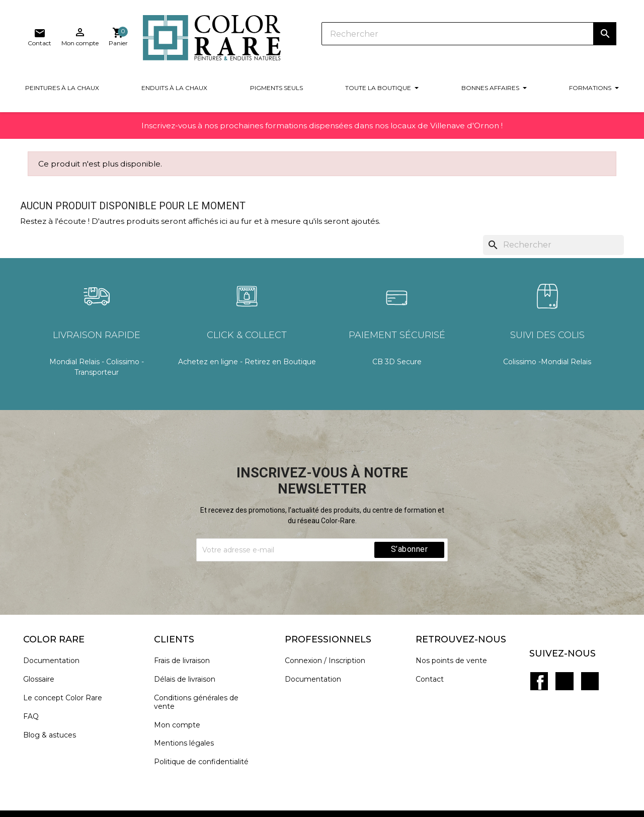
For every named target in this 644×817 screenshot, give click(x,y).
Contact (434, 678)
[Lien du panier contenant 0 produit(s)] (607, 37)
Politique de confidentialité (206, 760)
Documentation (56, 660)
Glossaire (43, 678)
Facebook (542, 667)
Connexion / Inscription (330, 660)
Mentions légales (188, 742)
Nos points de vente (456, 660)
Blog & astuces (54, 734)
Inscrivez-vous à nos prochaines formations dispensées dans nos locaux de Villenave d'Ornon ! (322, 130)
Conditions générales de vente (201, 701)
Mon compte (182, 724)
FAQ (35, 715)
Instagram (586, 667)
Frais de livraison (186, 660)
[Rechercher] (347, 35)
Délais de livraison (189, 678)
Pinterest (564, 667)
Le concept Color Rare (67, 697)
